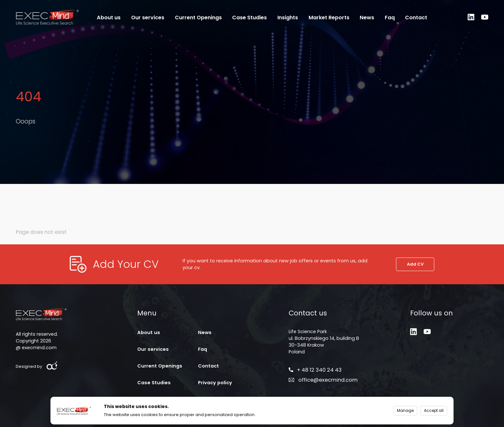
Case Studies (249, 18)
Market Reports (329, 18)
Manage (405, 410)
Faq (390, 18)
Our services (148, 18)
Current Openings (198, 18)
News (367, 18)
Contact (416, 18)
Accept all (434, 410)
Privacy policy (215, 383)
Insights (288, 18)
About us (109, 18)
